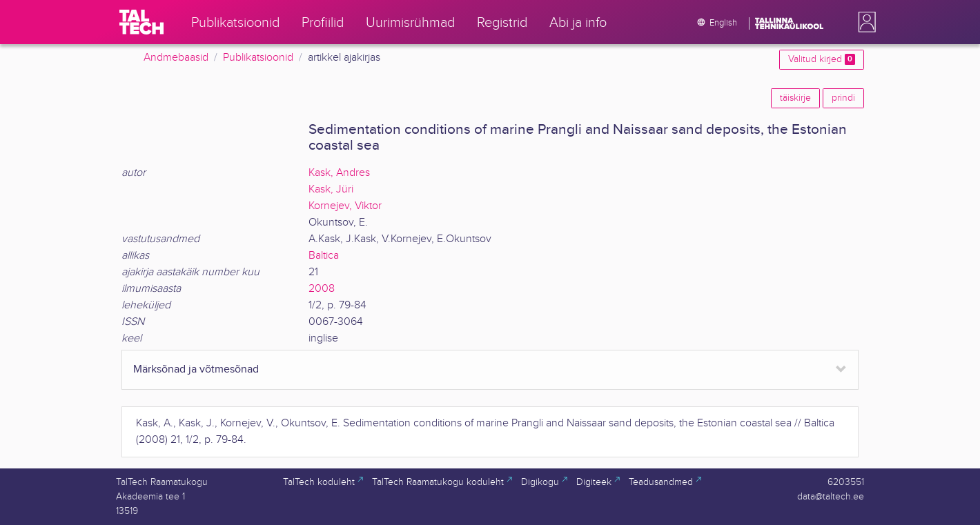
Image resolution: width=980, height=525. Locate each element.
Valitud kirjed (822, 59)
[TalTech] (141, 22)
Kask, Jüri (331, 189)
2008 (322, 289)
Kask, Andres (339, 173)
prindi (843, 98)
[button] (864, 22)
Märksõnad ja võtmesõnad (196, 369)
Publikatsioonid (258, 58)
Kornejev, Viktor (345, 206)
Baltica (324, 256)
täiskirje (795, 98)
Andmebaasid (176, 58)
